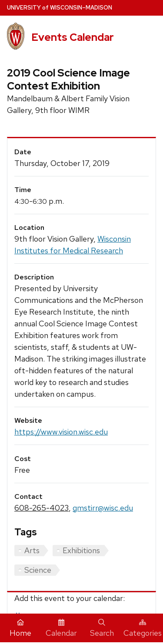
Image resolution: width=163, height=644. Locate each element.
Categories (143, 628)
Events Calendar (73, 37)
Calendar (61, 628)
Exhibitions (81, 550)
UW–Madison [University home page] (60, 8)
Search (102, 628)
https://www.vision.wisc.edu (61, 432)
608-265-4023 (42, 508)
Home (20, 628)
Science (38, 570)
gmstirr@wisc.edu (103, 508)
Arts (32, 550)
